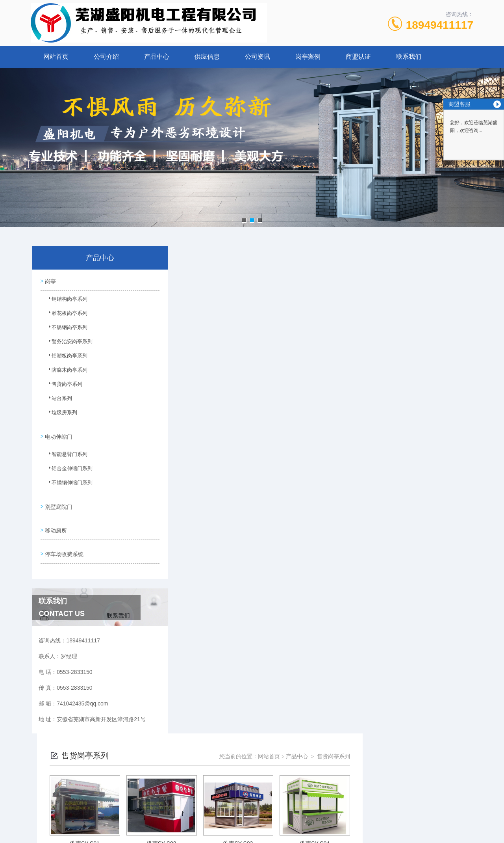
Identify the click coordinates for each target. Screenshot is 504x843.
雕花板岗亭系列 (65, 315)
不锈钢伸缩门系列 (67, 484)
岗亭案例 (308, 57)
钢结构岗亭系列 (65, 301)
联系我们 (409, 57)
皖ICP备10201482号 (308, 787)
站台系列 (58, 400)
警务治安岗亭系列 (67, 344)
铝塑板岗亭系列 (65, 358)
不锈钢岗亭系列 (65, 329)
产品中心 (157, 57)
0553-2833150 (204, 774)
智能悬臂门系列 (65, 455)
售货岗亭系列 (63, 386)
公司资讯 (258, 57)
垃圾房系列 (60, 415)
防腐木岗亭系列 (65, 372)
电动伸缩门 (59, 435)
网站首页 (56, 57)
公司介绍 (106, 57)
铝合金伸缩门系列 (67, 469)
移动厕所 (56, 526)
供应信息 (207, 57)
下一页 (333, 631)
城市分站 (37, 834)
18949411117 (440, 25)
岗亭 (50, 281)
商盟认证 (358, 57)
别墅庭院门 (59, 504)
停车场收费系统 (64, 549)
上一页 (288, 631)
